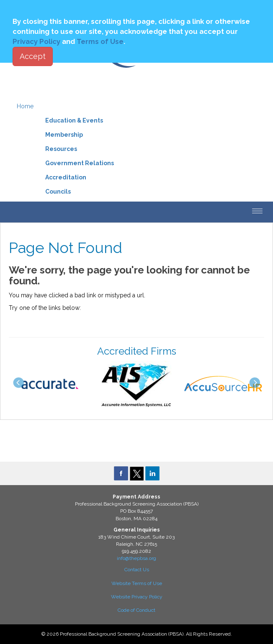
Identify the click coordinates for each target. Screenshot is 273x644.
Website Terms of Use (137, 583)
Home (25, 106)
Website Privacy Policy (137, 597)
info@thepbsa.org (136, 558)
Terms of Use (100, 41)
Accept (33, 56)
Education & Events (74, 120)
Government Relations (80, 163)
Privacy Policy (36, 41)
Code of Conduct (136, 610)
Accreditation (66, 177)
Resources (61, 149)
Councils (58, 192)
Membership (64, 135)
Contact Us (137, 570)
